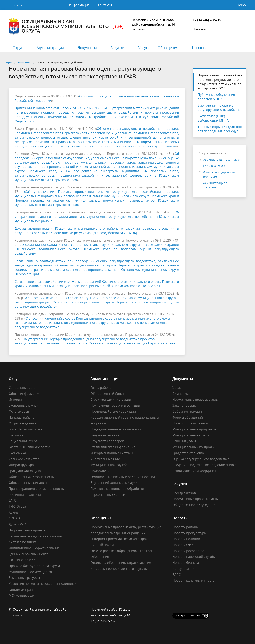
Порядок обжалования (190, 423)
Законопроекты (185, 405)
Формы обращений (188, 417)
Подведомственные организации (116, 429)
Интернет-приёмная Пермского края (119, 539)
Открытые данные (23, 423)
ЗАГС (12, 500)
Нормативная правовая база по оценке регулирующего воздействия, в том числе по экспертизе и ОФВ (220, 82)
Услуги (144, 48)
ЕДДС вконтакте (214, 166)
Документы (87, 48)
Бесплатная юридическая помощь (35, 536)
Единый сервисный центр (29, 554)
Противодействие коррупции (113, 411)
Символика (181, 394)
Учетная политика (23, 542)
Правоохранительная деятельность (36, 489)
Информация (79, 5)
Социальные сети (22, 388)
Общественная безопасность (31, 477)
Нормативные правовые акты (195, 400)
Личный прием (102, 545)
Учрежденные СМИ (105, 459)
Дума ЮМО (17, 524)
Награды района (22, 417)
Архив (13, 512)
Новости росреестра (188, 551)
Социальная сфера (23, 441)
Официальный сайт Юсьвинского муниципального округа (66, 26)
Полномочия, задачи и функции (115, 405)
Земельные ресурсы (24, 578)
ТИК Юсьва (17, 506)
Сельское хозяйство (24, 459)
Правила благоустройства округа (34, 566)
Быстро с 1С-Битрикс (188, 615)
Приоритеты (100, 471)
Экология (16, 435)
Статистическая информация (113, 447)
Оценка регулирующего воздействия (201, 459)
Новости (199, 48)
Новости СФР (183, 545)
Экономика (17, 453)
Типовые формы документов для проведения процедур (220, 129)
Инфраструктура (21, 465)
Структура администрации (111, 400)
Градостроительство (188, 453)
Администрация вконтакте (221, 159)
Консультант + (183, 569)
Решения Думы (184, 441)
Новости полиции (186, 539)
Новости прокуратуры (189, 533)
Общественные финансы (28, 483)
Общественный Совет (107, 394)
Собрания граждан (187, 411)
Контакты (105, 5)
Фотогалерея (19, 411)
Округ (18, 48)
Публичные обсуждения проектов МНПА (216, 97)
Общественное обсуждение (194, 505)
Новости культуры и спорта (194, 580)
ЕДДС (177, 575)
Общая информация (24, 394)
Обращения (168, 48)
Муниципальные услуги (191, 435)
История (15, 400)
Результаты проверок (107, 441)
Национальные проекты (27, 530)
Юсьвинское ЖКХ (22, 560)
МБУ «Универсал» (23, 595)
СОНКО (14, 518)
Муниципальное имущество (30, 572)
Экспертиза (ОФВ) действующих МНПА (213, 118)
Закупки (118, 48)
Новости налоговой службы (194, 557)
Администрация (50, 48)
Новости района (185, 527)
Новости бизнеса (186, 563)
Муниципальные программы (195, 429)
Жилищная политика (25, 495)
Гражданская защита (25, 471)
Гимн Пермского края (26, 429)
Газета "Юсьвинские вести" (30, 447)
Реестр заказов (184, 493)
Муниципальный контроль (193, 447)
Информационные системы (112, 453)
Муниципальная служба (109, 465)
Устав (177, 388)
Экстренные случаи (24, 405)
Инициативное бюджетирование (34, 548)
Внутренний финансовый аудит (115, 483)
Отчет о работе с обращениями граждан (122, 551)
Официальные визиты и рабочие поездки (123, 477)
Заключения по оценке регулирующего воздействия (220, 107)
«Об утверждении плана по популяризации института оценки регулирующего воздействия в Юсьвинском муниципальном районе (97, 217)
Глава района (101, 388)
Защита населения (105, 435)
